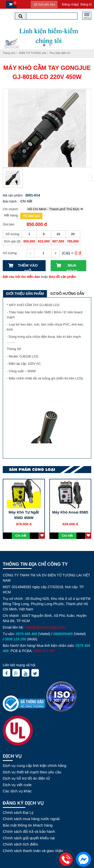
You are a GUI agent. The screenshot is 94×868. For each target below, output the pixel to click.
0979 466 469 (27, 634)
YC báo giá (31, 216)
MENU (87, 17)
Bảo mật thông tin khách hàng (28, 825)
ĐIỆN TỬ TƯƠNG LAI (32, 53)
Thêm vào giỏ (28, 267)
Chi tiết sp (21, 536)
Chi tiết (26, 201)
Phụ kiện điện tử (60, 53)
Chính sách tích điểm (20, 844)
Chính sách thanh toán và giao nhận (33, 851)
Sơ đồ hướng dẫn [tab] (67, 294)
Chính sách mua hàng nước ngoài (31, 819)
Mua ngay (72, 267)
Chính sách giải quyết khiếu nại (29, 838)
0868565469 (63, 634)
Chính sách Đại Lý (18, 812)
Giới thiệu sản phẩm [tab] (25, 294)
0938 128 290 (16, 639)
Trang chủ (9, 53)
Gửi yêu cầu (44, 4)
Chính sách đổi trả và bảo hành (29, 831)
